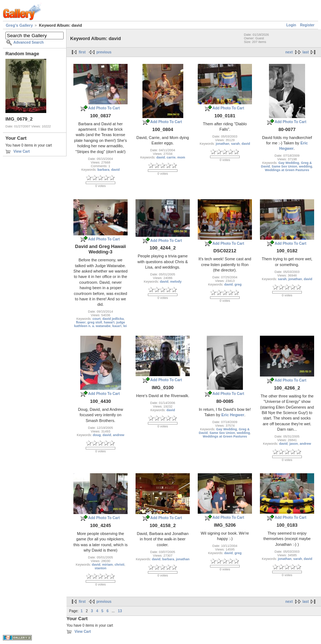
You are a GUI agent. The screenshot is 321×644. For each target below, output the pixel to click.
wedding (306, 166)
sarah (235, 144)
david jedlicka (113, 319)
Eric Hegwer (233, 415)
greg (238, 284)
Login (291, 25)
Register (307, 25)
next (289, 52)
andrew (119, 435)
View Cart (22, 151)
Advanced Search (29, 42)
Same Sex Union (284, 166)
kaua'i (117, 326)
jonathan (223, 144)
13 (120, 611)
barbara (103, 170)
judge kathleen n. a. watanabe (100, 324)
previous (104, 52)
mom (181, 157)
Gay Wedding (289, 163)
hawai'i (109, 322)
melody (176, 282)
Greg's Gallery (19, 25)
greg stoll (95, 322)
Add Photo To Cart (104, 108)
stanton (101, 568)
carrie (171, 157)
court (97, 319)
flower (81, 322)
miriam (108, 565)
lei (125, 326)
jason (294, 444)
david (116, 170)
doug (97, 435)
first (82, 52)
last (306, 52)
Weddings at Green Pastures (287, 170)
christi (119, 565)
